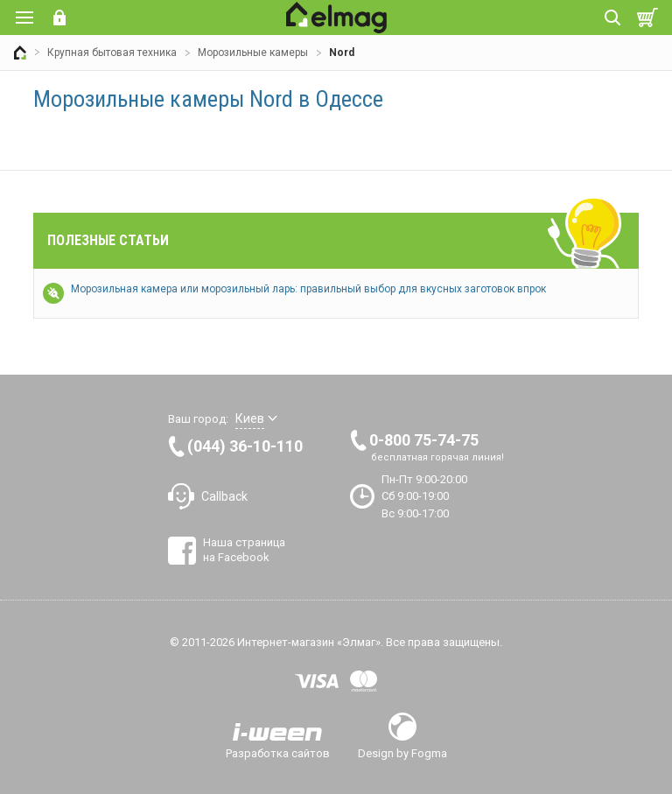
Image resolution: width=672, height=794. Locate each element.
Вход (59, 18)
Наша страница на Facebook (244, 549)
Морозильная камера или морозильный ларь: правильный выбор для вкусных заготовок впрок (308, 289)
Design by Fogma (402, 753)
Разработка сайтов (278, 753)
